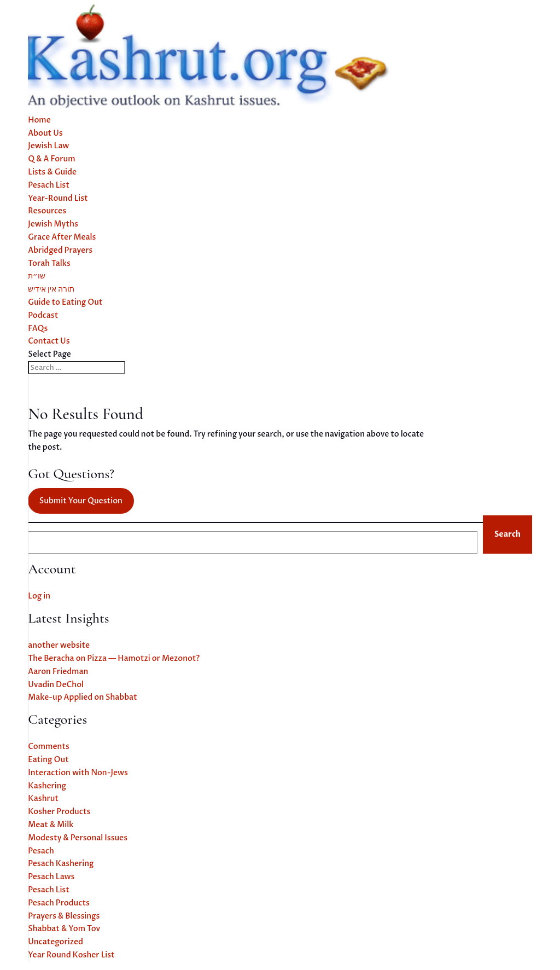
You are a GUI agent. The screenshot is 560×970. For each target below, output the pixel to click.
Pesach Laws (51, 877)
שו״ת (37, 276)
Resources (47, 211)
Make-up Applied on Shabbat (82, 697)
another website (59, 645)
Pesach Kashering (61, 864)
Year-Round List (58, 198)
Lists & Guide (52, 172)
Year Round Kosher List (71, 955)
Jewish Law (48, 146)
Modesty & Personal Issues (78, 838)
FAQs (38, 329)
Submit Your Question (81, 501)
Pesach (41, 851)
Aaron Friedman (58, 672)
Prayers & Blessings (64, 916)
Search (507, 534)
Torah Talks (49, 263)
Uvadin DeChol (56, 685)
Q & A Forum (51, 159)
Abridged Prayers (60, 250)
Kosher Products (59, 812)
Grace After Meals (62, 237)
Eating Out (48, 760)
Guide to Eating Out (65, 302)
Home (39, 120)
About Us (45, 133)
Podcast (43, 315)
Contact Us (49, 341)
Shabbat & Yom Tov (64, 929)
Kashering (47, 786)
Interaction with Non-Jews (78, 773)
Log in (39, 596)
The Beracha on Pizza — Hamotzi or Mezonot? (114, 658)
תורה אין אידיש (51, 289)
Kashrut (43, 798)
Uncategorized (56, 942)
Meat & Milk (51, 825)
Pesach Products (59, 903)
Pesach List (49, 185)
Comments (49, 747)
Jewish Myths (53, 224)
